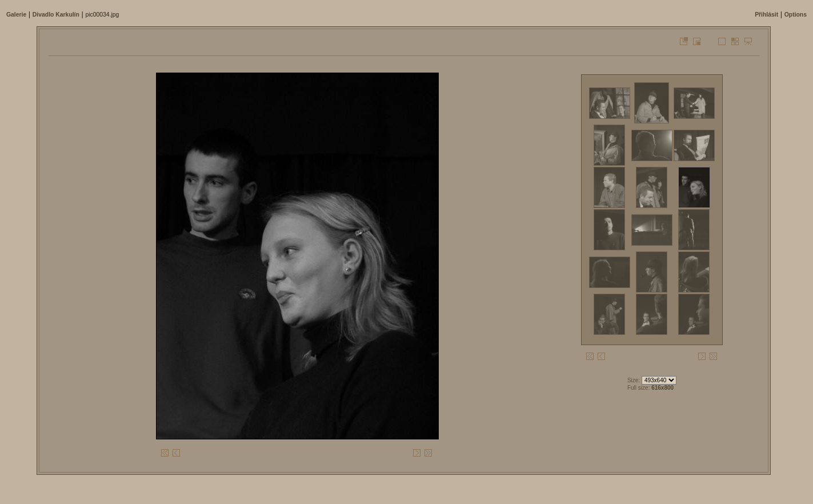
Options (796, 15)
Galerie (16, 15)
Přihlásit (766, 15)
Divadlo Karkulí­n (56, 15)
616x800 (662, 388)
